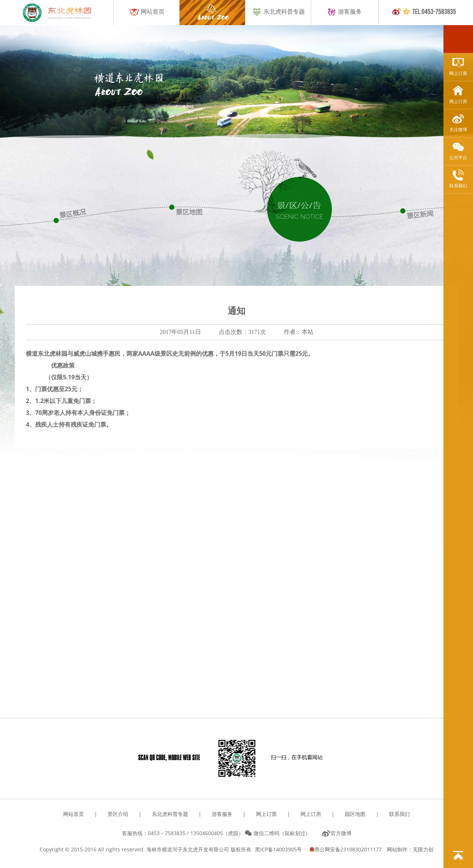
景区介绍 (118, 814)
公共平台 (458, 151)
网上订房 (458, 95)
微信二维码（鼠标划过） (282, 833)
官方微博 (341, 833)
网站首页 (147, 12)
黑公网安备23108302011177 (346, 849)
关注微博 (458, 123)
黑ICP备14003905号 (278, 849)
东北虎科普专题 (278, 12)
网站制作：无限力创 (410, 849)
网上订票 (458, 67)
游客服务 (344, 12)
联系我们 (458, 179)
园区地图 (355, 814)
